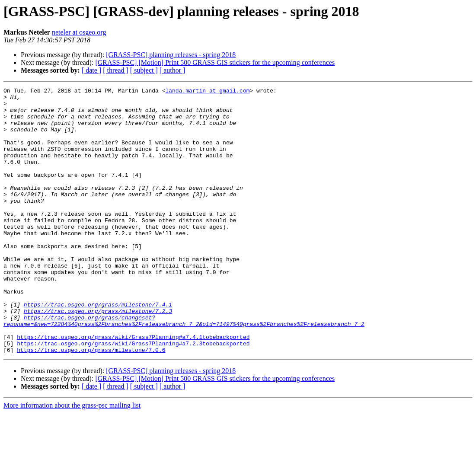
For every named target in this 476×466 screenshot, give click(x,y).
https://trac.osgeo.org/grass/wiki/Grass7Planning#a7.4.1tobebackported (133, 387)
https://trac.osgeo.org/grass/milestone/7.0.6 (91, 403)
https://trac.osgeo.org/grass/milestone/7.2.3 (98, 356)
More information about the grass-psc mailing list (72, 458)
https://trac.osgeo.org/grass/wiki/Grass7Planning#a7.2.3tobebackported (133, 395)
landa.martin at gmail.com (207, 92)
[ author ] (173, 70)
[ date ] (91, 70)
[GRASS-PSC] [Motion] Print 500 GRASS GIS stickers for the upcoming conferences (215, 62)
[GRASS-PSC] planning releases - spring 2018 (171, 55)
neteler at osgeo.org (79, 32)
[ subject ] (144, 70)
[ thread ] (116, 70)
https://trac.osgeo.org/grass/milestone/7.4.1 (98, 348)
